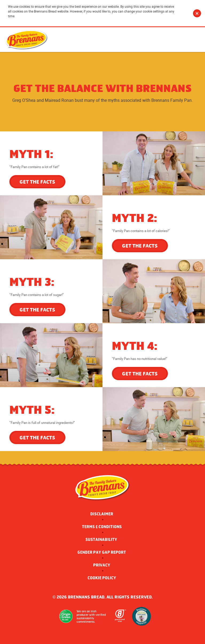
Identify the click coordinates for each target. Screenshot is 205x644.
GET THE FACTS (37, 182)
